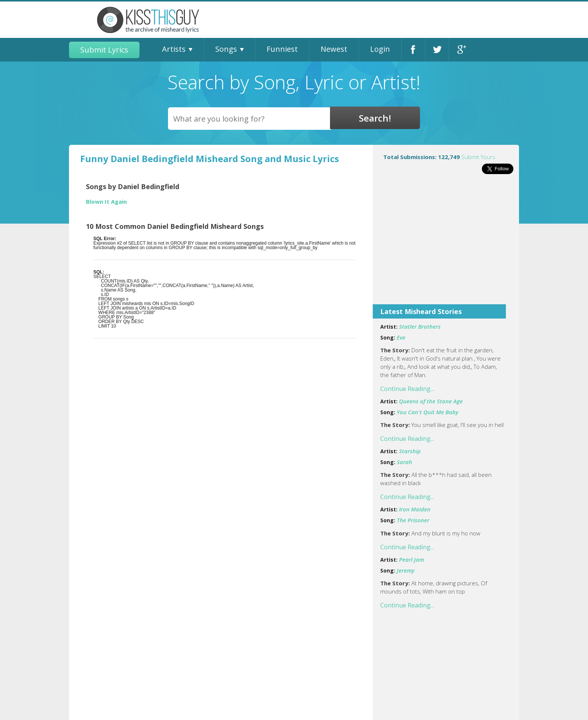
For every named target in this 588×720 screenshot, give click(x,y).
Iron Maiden (415, 509)
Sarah (404, 462)
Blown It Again (106, 202)
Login (380, 49)
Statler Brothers (420, 326)
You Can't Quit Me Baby (427, 412)
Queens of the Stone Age (431, 401)
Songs (226, 49)
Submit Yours (478, 157)
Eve (401, 337)
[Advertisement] (446, 244)
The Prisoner (413, 520)
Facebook (413, 50)
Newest (334, 49)
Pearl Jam (412, 559)
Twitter (437, 50)
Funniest (282, 49)
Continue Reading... (407, 389)
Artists (174, 49)
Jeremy (406, 570)
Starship (410, 451)
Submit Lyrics (104, 50)
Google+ (461, 50)
